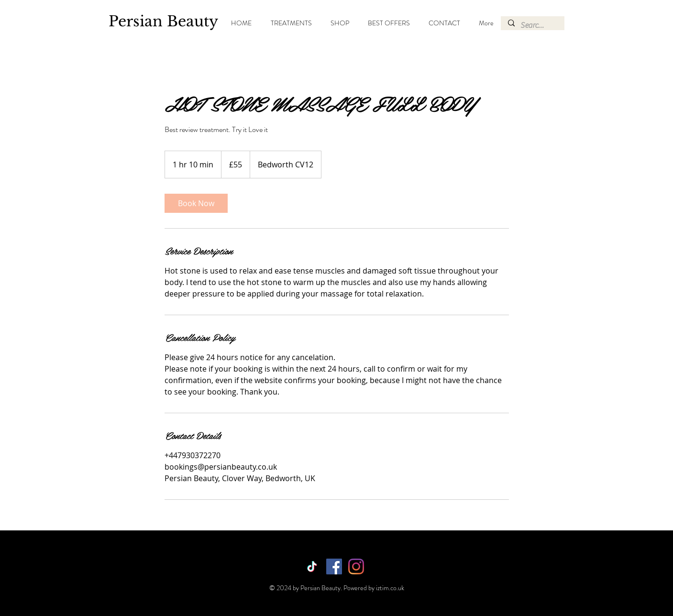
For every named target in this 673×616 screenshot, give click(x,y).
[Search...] (532, 25)
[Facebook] (334, 566)
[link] (196, 203)
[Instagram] (356, 566)
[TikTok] (312, 566)
